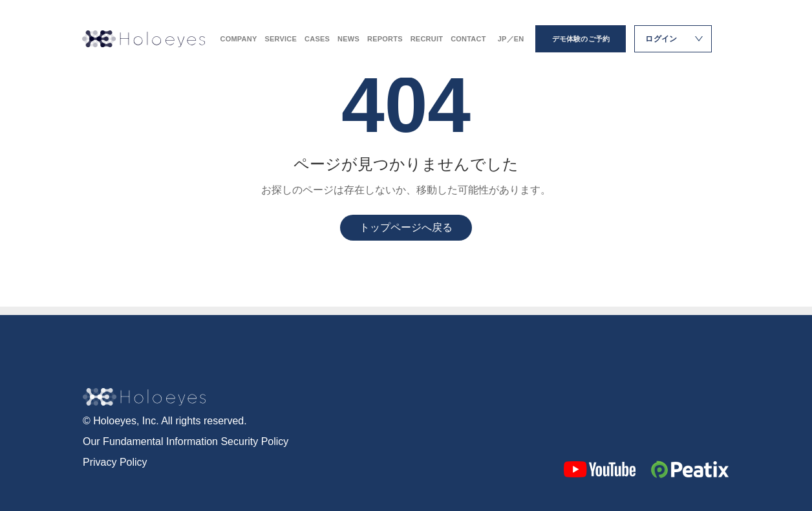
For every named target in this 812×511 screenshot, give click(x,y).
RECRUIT (427, 39)
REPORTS (385, 39)
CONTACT (468, 39)
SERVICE (281, 39)
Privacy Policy (115, 462)
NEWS (348, 39)
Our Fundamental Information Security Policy (186, 441)
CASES (317, 39)
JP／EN (511, 39)
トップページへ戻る (406, 227)
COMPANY (239, 39)
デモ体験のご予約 (581, 39)
